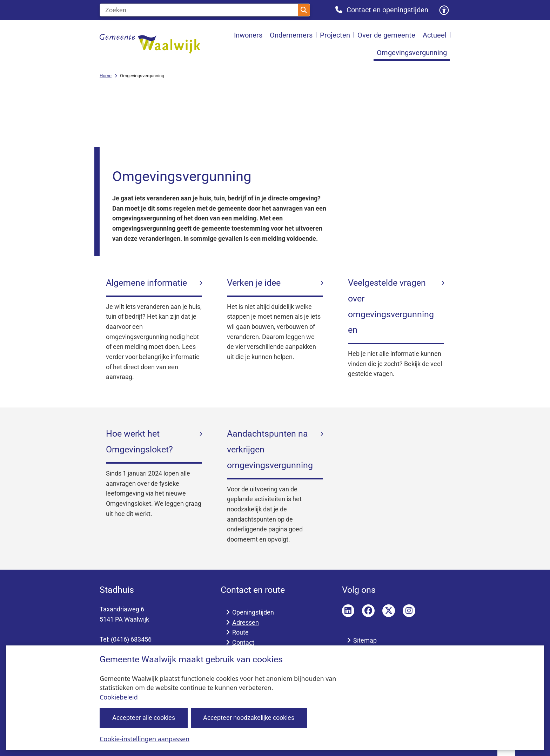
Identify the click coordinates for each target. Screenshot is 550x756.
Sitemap (365, 640)
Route (240, 632)
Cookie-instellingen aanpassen (145, 738)
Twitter (389, 611)
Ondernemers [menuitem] (291, 35)
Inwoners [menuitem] (248, 35)
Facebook (368, 611)
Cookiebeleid (119, 697)
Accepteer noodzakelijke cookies (249, 718)
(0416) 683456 (131, 639)
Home (106, 76)
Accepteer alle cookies (144, 718)
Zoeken (304, 10)
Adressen (246, 622)
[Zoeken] (199, 10)
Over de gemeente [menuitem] (386, 35)
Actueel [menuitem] (435, 35)
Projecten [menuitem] (335, 35)
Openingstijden (253, 612)
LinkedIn (348, 611)
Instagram (409, 611)
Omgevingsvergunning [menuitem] (412, 53)
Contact (243, 642)
